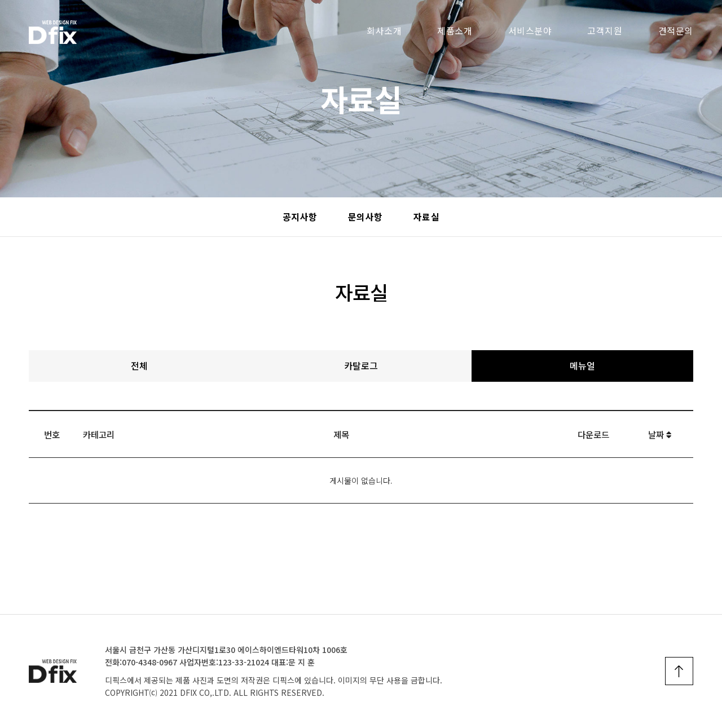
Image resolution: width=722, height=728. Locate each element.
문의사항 (366, 217)
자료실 (426, 217)
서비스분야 (530, 31)
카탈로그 (361, 366)
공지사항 (300, 217)
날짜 (660, 434)
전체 (139, 366)
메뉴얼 (582, 366)
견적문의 (676, 31)
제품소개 (455, 31)
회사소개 (384, 31)
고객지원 (605, 31)
